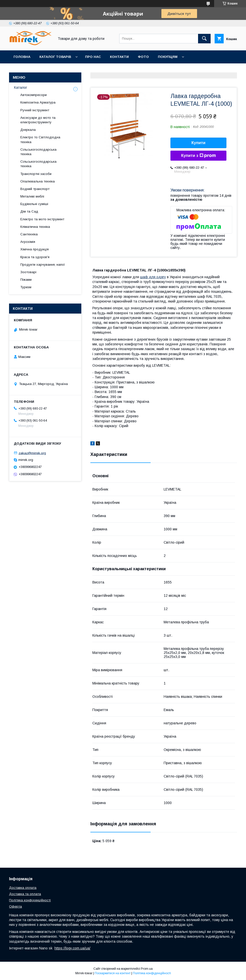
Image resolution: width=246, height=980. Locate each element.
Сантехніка (29, 234)
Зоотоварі (28, 272)
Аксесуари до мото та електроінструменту (38, 120)
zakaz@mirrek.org (32, 453)
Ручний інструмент (35, 110)
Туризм (26, 287)
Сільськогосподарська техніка (38, 152)
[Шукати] (204, 39)
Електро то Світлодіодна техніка (40, 139)
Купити (199, 143)
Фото (143, 57)
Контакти (119, 57)
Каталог (21, 87)
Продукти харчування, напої (43, 265)
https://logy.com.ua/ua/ (72, 948)
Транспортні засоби (36, 174)
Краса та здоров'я (35, 257)
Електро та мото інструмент (42, 219)
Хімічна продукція (35, 249)
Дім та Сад (29, 211)
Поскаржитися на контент (113, 973)
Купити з (198, 156)
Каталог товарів (55, 57)
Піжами (26, 280)
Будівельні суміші (34, 204)
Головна (22, 57)
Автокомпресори (34, 95)
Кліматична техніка (35, 227)
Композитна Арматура (38, 102)
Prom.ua (147, 969)
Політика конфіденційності (30, 900)
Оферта (15, 906)
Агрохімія (28, 242)
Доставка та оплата (25, 894)
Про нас (93, 57)
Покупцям (168, 57)
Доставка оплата (23, 888)
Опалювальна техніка (38, 181)
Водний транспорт (35, 189)
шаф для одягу (153, 277)
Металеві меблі (32, 196)
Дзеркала (28, 130)
